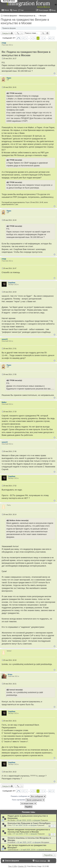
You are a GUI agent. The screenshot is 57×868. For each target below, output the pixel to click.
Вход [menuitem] (54, 10)
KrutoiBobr (12, 842)
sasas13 (5, 339)
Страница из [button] (19, 38)
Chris (10, 825)
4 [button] (32, 38)
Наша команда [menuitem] (41, 861)
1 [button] (26, 38)
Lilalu (10, 834)
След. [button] (53, 38)
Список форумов (10, 16)
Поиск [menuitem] (15, 10)
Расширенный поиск (47, 33)
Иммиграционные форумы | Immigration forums (28, 16)
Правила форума (9, 28)
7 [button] (41, 38)
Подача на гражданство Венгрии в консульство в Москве (25, 21)
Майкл (4, 402)
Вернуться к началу (54, 73)
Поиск (43, 33)
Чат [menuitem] (22, 10)
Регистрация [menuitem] (43, 10)
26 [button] (50, 38)
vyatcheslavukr (13, 850)
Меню (7, 10)
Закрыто (6, 33)
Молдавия (45, 842)
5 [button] (35, 38)
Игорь (10, 674)
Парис (9, 78)
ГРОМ (4, 43)
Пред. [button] (23, 38)
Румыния (44, 820)
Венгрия (43, 16)
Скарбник (12, 283)
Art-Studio (11, 820)
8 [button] (45, 38)
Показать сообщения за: (28, 796)
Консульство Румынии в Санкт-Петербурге (29, 823)
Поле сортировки (28, 800)
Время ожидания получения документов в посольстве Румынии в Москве (29, 831)
